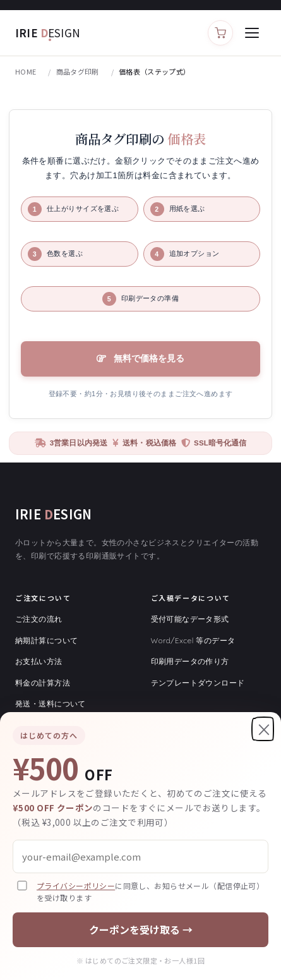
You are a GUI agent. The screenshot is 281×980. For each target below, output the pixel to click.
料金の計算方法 (43, 683)
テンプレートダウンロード (198, 683)
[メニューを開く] (252, 33)
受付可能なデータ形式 (190, 619)
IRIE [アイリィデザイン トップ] (48, 33)
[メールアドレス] (140, 856)
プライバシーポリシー (76, 886)
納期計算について (46, 640)
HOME (26, 71)
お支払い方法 (39, 661)
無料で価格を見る (149, 358)
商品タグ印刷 (78, 71)
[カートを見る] (220, 33)
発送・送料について (51, 704)
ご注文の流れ (39, 619)
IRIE (53, 514)
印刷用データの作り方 (190, 661)
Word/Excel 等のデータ (193, 640)
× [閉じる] (264, 729)
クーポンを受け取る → (141, 929)
